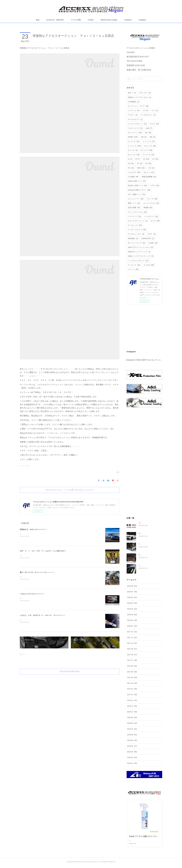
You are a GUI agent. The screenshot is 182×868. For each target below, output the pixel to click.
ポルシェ (149, 172)
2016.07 (132, 729)
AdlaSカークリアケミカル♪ (140, 97)
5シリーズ (147, 150)
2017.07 (132, 660)
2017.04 (132, 677)
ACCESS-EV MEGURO (70, 671)
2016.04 (132, 746)
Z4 (146, 159)
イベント (133, 269)
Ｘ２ (155, 110)
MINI (141, 168)
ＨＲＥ (151, 234)
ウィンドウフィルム (137, 212)
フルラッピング (135, 128)
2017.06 (132, 666)
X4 (140, 163)
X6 (131, 168)
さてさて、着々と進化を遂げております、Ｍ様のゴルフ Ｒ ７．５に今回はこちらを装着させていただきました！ (57, 555)
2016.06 (132, 735)
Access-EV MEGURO (55, 20)
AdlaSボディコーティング (139, 252)
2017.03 (132, 683)
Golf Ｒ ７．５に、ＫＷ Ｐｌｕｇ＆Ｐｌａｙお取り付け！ (43, 551)
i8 (138, 159)
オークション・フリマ (138, 106)
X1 (155, 159)
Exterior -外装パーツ (137, 185)
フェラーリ (134, 110)
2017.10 (132, 643)
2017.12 (132, 632)
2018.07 (132, 592)
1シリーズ (134, 141)
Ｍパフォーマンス (136, 243)
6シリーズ (134, 155)
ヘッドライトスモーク (138, 261)
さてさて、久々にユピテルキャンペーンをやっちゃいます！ (39, 598)
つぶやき (149, 265)
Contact (91, 20)
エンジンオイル (151, 203)
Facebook (128, 20)
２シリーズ (149, 141)
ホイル (155, 124)
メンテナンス (151, 216)
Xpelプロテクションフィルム (141, 247)
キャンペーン (135, 133)
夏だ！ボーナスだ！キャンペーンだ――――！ (37, 572)
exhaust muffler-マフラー (139, 190)
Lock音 (153, 243)
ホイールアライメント (138, 221)
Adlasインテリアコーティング (141, 256)
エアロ (155, 185)
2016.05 (132, 740)
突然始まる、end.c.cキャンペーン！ (33, 529)
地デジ (132, 93)
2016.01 (132, 763)
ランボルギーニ (148, 115)
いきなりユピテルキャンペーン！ (32, 594)
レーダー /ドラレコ (137, 230)
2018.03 (132, 615)
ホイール (133, 150)
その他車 (133, 177)
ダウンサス (145, 93)
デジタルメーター (136, 234)
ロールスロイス (135, 119)
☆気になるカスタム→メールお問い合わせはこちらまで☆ (70, 490)
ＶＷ (151, 168)
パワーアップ (134, 216)
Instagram (142, 20)
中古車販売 (134, 102)
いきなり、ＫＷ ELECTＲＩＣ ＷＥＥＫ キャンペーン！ (42, 615)
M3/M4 (133, 137)
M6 (152, 137)
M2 (148, 133)
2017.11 (132, 637)
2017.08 (132, 655)
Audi (149, 128)
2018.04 (132, 609)
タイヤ (155, 221)
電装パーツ (134, 203)
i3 (130, 159)
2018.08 (132, 586)
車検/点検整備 (149, 177)
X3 (131, 163)
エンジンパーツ (136, 199)
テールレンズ (135, 225)
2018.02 (132, 620)
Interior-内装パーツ (137, 181)
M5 (144, 137)
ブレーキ (152, 199)
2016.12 (132, 700)
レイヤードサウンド (137, 124)
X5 (148, 163)
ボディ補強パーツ (136, 194)
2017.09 (132, 649)
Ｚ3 (145, 110)
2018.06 (132, 597)
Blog (38, 20)
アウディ (133, 115)
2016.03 (132, 752)
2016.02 (132, 757)
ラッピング (134, 265)
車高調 (148, 208)
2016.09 (132, 717)
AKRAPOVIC (148, 238)
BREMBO (133, 238)
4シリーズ (150, 146)
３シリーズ (134, 146)
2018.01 (132, 626)
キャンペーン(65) (24, 466)
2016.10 (132, 712)
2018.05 (132, 603)
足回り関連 (134, 208)
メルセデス (134, 172)
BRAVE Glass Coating (109, 20)
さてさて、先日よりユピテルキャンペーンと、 (35, 577)
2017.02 (132, 689)
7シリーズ (148, 155)
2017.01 (132, 695)
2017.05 (132, 672)
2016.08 (132, 723)
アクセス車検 (76, 20)
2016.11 (132, 706)
